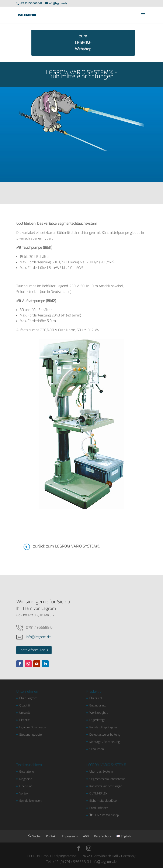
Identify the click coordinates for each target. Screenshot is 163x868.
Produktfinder (99, 808)
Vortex (24, 794)
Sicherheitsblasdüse (103, 801)
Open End (26, 786)
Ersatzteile (27, 772)
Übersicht (96, 698)
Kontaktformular (32, 650)
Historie (25, 720)
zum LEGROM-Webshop (83, 43)
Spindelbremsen (30, 801)
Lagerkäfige (97, 720)
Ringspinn (26, 779)
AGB (86, 836)
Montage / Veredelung (105, 742)
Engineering (97, 706)
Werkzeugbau (99, 713)
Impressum (70, 836)
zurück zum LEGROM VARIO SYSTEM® (67, 546)
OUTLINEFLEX (98, 794)
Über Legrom (28, 698)
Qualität (25, 706)
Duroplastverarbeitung (105, 735)
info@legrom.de (38, 637)
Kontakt (51, 836)
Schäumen (97, 749)
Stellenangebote (31, 735)
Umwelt (25, 713)
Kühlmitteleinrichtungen (106, 786)
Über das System (101, 772)
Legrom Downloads (33, 727)
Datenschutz (103, 836)
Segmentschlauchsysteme (107, 779)
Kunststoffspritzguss (103, 727)
